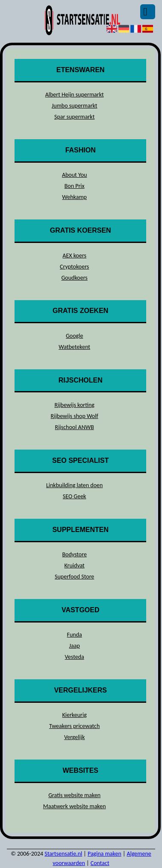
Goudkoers (75, 278)
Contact (100, 863)
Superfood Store (74, 577)
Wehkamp (74, 197)
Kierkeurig (75, 715)
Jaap (75, 646)
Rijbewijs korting (74, 405)
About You (75, 175)
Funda (75, 635)
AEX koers (74, 256)
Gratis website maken (74, 795)
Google (74, 336)
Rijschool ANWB (75, 427)
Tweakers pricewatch (74, 726)
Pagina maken (105, 854)
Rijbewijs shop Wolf (75, 416)
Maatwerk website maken (75, 806)
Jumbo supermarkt (75, 106)
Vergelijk (74, 737)
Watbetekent (74, 347)
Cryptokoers (74, 267)
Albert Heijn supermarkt (75, 95)
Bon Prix (75, 186)
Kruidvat (75, 566)
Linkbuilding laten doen (75, 485)
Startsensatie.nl (63, 854)
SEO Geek (75, 496)
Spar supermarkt (74, 117)
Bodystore (74, 554)
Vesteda (75, 657)
